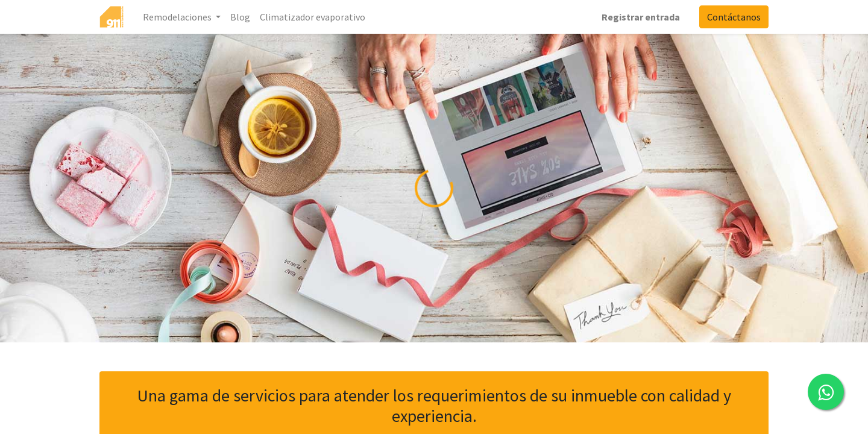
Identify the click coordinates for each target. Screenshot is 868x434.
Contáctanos (734, 17)
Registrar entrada (641, 17)
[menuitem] (240, 17)
